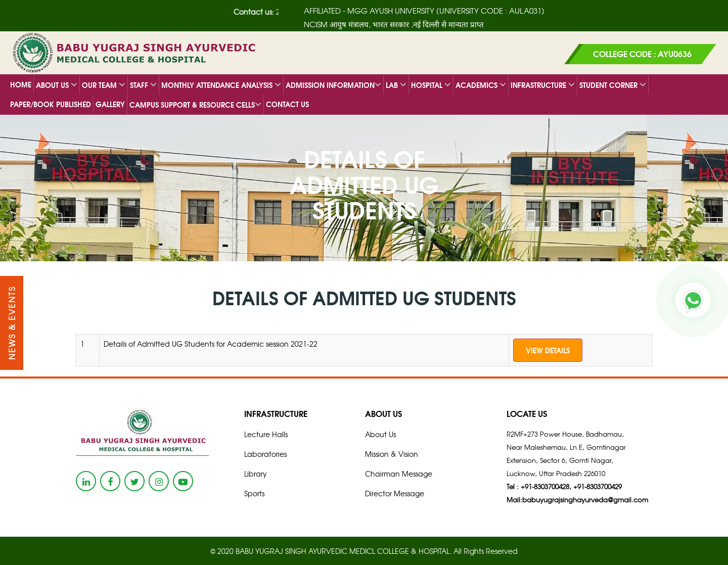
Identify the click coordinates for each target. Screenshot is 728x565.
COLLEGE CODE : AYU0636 (642, 53)
